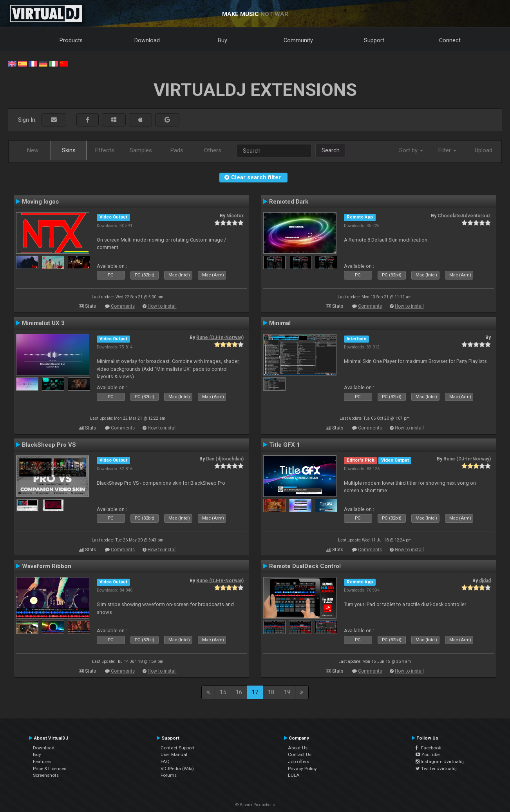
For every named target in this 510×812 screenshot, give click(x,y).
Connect (450, 40)
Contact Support (178, 748)
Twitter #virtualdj (436, 769)
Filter (447, 150)
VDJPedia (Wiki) (177, 769)
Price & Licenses (50, 769)
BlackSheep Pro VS (49, 445)
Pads (177, 150)
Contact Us (300, 754)
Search (331, 150)
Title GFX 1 (285, 445)
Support (374, 40)
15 (223, 692)
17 (255, 692)
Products (71, 40)
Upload (484, 150)
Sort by (411, 150)
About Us (298, 748)
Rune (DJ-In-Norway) (220, 337)
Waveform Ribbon (47, 566)
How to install (162, 306)
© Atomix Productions (255, 805)
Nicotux (235, 216)
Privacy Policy (302, 769)
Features (42, 761)
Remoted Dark (289, 202)
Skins (69, 150)
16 (239, 692)
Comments (123, 306)
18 (271, 692)
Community (298, 40)
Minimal (280, 323)
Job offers (298, 761)
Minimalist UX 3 (43, 323)
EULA (294, 775)
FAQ (165, 761)
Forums (169, 775)
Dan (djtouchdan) (225, 459)
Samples (141, 150)
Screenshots (46, 775)
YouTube (428, 754)
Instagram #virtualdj (440, 761)
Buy (222, 40)
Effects (105, 150)
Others (213, 150)
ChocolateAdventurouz (464, 216)
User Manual (174, 754)
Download (147, 40)
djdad (485, 581)
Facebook (428, 748)
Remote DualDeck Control (305, 566)
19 (287, 692)
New (33, 150)
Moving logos (40, 202)
